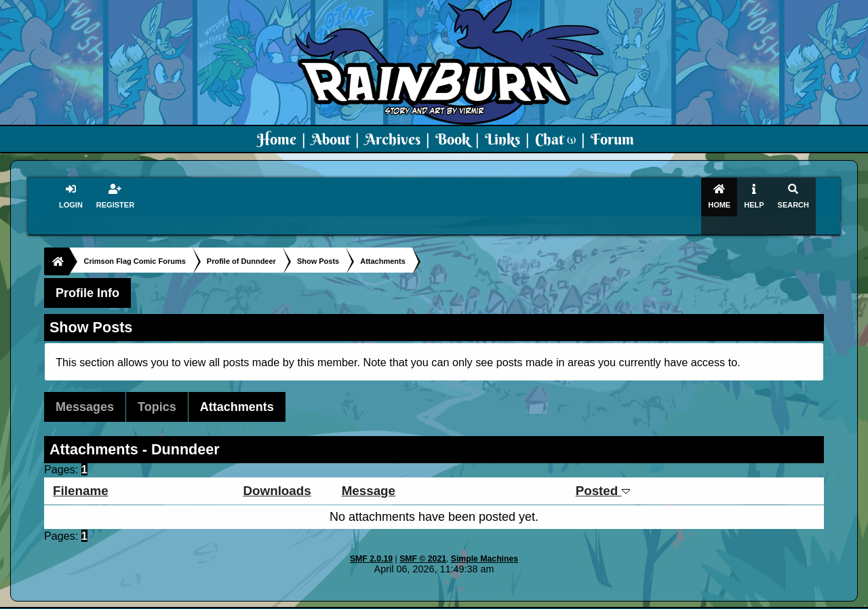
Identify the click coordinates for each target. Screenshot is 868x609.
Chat (555, 139)
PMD (589, 600)
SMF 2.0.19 (371, 543)
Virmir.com (412, 600)
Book (453, 139)
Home (277, 139)
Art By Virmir (638, 600)
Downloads (277, 474)
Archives (393, 139)
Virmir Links (704, 600)
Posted (603, 474)
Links (502, 139)
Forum (612, 139)
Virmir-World (541, 600)
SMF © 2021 (423, 543)
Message (369, 474)
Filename (80, 474)
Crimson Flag (475, 600)
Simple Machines (485, 543)
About (331, 139)
